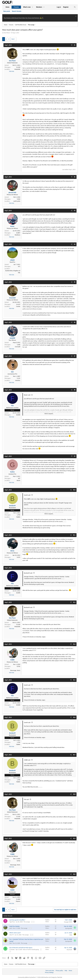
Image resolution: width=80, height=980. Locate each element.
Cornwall (18, 347)
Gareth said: (27, 495)
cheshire (18, 380)
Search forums (17, 11)
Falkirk (18, 517)
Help (66, 971)
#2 (75, 177)
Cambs (18, 306)
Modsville (17, 69)
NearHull (69, 950)
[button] (32, 7)
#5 (75, 282)
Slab (71, 935)
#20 (74, 874)
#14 (74, 644)
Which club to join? (15, 933)
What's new (27, 7)
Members (39, 7)
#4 (75, 244)
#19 (74, 838)
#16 (74, 717)
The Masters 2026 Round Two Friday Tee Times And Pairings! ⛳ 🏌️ (24, 18)
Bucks (18, 480)
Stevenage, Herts (15, 670)
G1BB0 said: (27, 760)
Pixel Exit (60, 977)
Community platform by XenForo (34, 977)
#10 (74, 490)
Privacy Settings (49, 972)
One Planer (7, 33)
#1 (75, 45)
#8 (75, 390)
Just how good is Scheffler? (17, 920)
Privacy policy (59, 971)
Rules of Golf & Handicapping (31, 950)
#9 (75, 456)
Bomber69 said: (28, 573)
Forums (16, 7)
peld (11, 928)
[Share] (72, 45)
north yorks (17, 201)
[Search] (75, 7)
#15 (74, 680)
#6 (75, 322)
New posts (7, 11)
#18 (74, 794)
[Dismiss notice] (76, 17)
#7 (75, 356)
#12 (74, 568)
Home (7, 7)
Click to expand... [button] (49, 414)
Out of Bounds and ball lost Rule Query (21, 948)
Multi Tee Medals (15, 926)
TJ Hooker (12, 950)
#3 (75, 211)
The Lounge (27, 922)
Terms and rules (50, 971)
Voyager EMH (68, 922)
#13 (74, 602)
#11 (74, 535)
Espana (18, 901)
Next (13, 39)
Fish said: (26, 799)
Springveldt (69, 928)
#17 (74, 755)
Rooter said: (27, 395)
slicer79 (12, 935)
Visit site (12, 71)
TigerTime (12, 922)
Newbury (17, 235)
